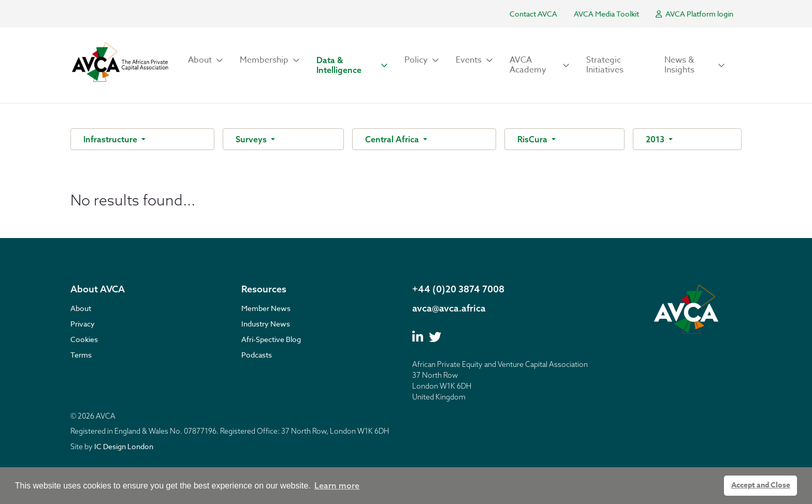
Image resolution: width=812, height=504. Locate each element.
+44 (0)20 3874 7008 (458, 289)
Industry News (266, 324)
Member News (266, 308)
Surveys (252, 139)
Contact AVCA (533, 14)
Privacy (83, 324)
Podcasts (257, 355)
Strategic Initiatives (605, 65)
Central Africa (393, 139)
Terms (81, 355)
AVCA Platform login (694, 14)
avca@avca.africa (449, 308)
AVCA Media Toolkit (606, 14)
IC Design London (124, 446)
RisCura (533, 139)
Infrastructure (111, 139)
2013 (656, 139)
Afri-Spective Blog (271, 339)
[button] (206, 60)
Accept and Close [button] (761, 485)
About (81, 308)
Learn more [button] (337, 485)
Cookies (84, 339)
